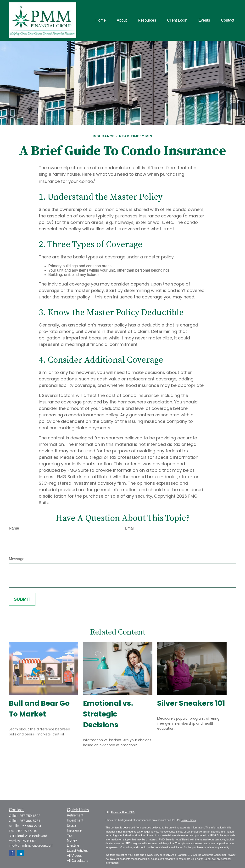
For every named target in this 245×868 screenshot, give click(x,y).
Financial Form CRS (123, 812)
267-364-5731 (30, 821)
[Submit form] (22, 599)
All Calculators (78, 861)
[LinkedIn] (20, 853)
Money (72, 840)
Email (130, 528)
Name (14, 528)
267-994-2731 (31, 826)
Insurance (74, 830)
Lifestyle (73, 845)
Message (17, 559)
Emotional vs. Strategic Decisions (108, 714)
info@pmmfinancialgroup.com (31, 845)
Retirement (75, 815)
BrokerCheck (189, 820)
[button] (101, 20)
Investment (75, 820)
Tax (70, 835)
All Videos (74, 856)
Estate (72, 825)
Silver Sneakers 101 (191, 703)
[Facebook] (12, 853)
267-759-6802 (30, 816)
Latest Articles (77, 851)
